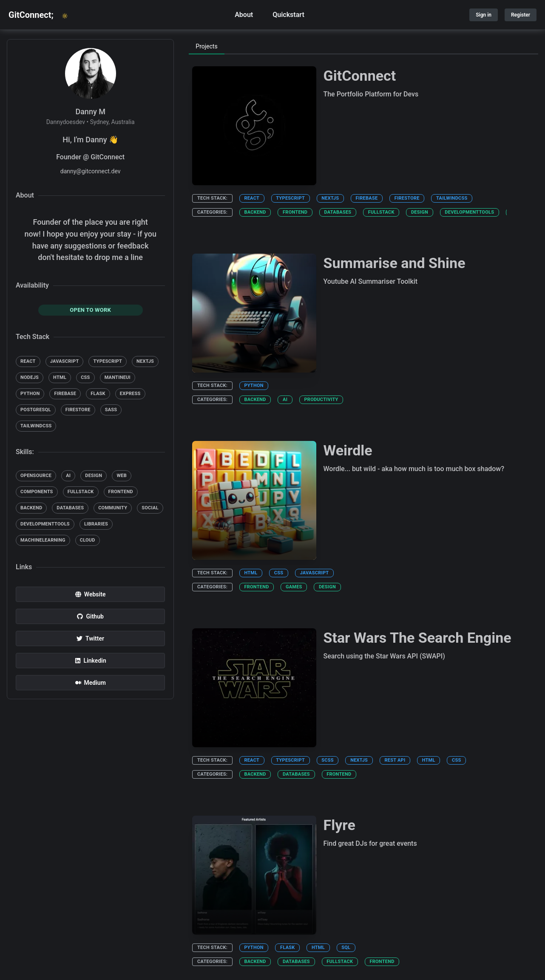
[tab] (206, 47)
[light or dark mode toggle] (65, 16)
